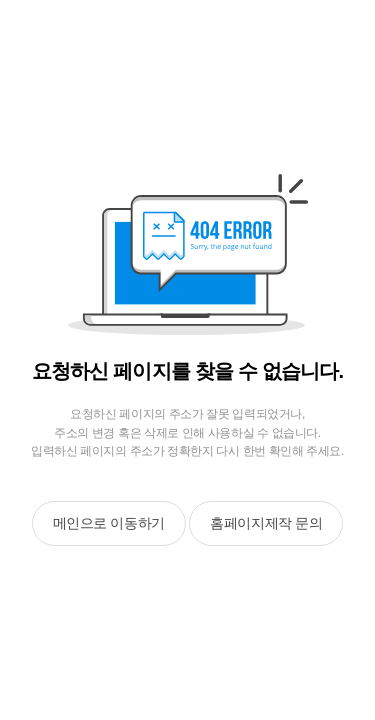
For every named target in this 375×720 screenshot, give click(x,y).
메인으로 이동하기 (109, 523)
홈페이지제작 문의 (266, 523)
